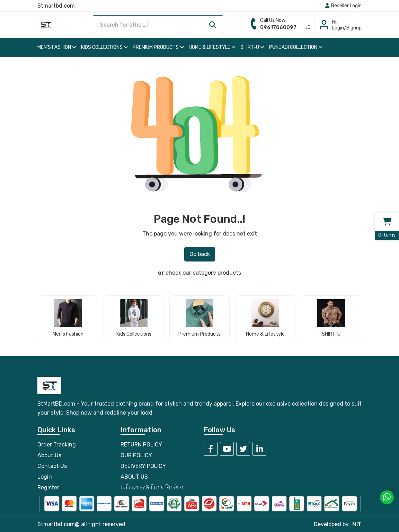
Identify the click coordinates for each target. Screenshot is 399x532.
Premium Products (158, 47)
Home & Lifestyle (212, 47)
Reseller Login (343, 6)
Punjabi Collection (296, 47)
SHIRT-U (252, 47)
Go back (200, 254)
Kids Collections (104, 47)
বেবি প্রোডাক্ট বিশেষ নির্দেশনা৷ (153, 487)
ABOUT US (134, 477)
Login (45, 477)
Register (48, 487)
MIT (357, 524)
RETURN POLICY (141, 445)
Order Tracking (57, 445)
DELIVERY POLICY (143, 466)
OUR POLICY (136, 455)
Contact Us (52, 466)
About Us (49, 455)
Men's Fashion (57, 47)
